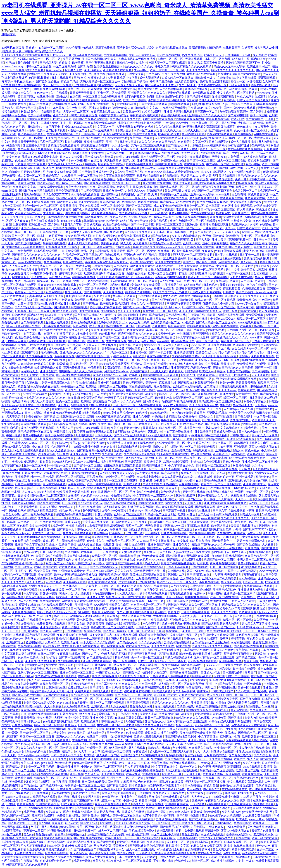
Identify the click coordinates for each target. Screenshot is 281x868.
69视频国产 (161, 481)
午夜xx (259, 277)
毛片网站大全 (57, 360)
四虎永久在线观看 (13, 635)
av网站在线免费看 (266, 206)
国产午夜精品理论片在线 (140, 454)
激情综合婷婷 (201, 296)
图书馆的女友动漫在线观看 (60, 172)
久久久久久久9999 (198, 70)
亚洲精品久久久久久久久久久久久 (247, 296)
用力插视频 (62, 307)
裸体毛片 (84, 676)
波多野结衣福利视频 (257, 258)
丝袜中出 (222, 247)
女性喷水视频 (219, 601)
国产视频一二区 (110, 337)
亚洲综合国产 (49, 371)
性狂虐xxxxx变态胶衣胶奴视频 (58, 285)
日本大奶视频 (113, 270)
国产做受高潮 (134, 462)
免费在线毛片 (159, 221)
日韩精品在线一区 (123, 537)
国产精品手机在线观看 (41, 635)
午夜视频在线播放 (54, 243)
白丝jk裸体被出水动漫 (222, 439)
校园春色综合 (166, 334)
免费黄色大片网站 (141, 706)
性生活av (269, 797)
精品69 (63, 511)
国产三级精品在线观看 (219, 744)
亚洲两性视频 (18, 74)
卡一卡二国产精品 (43, 477)
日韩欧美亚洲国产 (222, 691)
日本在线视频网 (62, 78)
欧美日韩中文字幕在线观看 (250, 285)
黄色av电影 (265, 669)
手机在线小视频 (164, 861)
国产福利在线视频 (13, 706)
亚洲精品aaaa (10, 405)
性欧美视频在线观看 (229, 251)
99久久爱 (231, 729)
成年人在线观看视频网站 (192, 217)
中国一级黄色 (24, 567)
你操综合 (158, 417)
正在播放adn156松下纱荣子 (205, 108)
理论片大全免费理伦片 (61, 450)
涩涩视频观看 (267, 78)
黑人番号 (112, 616)
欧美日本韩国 (187, 514)
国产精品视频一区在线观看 (35, 432)
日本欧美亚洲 (138, 785)
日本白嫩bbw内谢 (244, 488)
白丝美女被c (59, 733)
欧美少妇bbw (34, 417)
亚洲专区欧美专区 (255, 484)
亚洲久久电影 (142, 417)
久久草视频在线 (113, 292)
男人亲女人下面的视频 (256, 624)
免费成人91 (83, 266)
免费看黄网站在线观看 (252, 364)
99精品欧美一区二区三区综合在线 (220, 401)
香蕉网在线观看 (133, 270)
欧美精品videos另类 (246, 778)
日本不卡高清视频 (177, 567)
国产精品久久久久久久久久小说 (145, 232)
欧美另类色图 (242, 465)
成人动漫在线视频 (115, 507)
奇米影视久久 (96, 541)
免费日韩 (241, 179)
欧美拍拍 (116, 428)
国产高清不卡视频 (174, 511)
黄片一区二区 (188, 447)
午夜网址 (241, 714)
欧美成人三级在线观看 (149, 737)
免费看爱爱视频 (255, 198)
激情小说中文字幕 (77, 718)
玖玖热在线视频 (245, 846)
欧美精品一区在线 (96, 409)
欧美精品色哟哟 (145, 443)
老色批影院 (184, 334)
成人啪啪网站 (119, 281)
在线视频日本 (26, 548)
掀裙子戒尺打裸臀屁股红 (89, 153)
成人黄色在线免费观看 (85, 194)
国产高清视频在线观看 (244, 89)
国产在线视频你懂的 (97, 183)
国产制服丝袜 (91, 816)
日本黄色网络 (167, 627)
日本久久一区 (110, 699)
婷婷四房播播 (165, 831)
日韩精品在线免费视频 (200, 247)
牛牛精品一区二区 (116, 353)
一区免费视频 (21, 179)
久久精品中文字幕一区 (213, 85)
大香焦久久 (110, 345)
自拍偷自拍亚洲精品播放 (25, 172)
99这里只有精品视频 (105, 676)
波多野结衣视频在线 (215, 243)
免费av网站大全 (78, 688)
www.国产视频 (27, 330)
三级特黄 (165, 255)
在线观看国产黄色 (176, 198)
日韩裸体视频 (136, 319)
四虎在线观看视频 (44, 202)
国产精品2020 (268, 424)
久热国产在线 (119, 217)
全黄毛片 (165, 699)
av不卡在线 (247, 153)
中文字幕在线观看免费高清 (118, 176)
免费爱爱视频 (255, 315)
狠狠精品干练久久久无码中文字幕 (81, 371)
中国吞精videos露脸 (175, 680)
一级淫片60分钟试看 (44, 273)
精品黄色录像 (82, 861)
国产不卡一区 (264, 368)
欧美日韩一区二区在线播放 (85, 89)
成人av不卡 (161, 206)
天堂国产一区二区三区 (47, 533)
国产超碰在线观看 (253, 281)
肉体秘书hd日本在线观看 (87, 161)
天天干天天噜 (15, 417)
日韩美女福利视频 (265, 616)
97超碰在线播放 (198, 522)
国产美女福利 (244, 417)
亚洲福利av (202, 360)
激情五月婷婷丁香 (63, 270)
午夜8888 (226, 405)
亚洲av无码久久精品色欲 (84, 243)
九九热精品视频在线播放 (241, 496)
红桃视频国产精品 (223, 97)
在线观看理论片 (264, 804)
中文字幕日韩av (209, 737)
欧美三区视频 (86, 827)
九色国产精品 (134, 721)
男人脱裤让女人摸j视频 (219, 499)
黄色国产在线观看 (124, 296)
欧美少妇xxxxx (214, 55)
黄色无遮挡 (264, 209)
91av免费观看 (171, 153)
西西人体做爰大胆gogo (263, 447)
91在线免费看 (138, 545)
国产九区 (129, 161)
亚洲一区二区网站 (72, 123)
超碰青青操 (116, 609)
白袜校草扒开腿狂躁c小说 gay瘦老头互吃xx (104, 356)
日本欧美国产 (203, 432)
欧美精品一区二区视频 (117, 752)
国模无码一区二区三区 (84, 364)
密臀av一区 (238, 81)
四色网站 (185, 296)
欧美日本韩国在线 (46, 567)
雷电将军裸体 (116, 74)
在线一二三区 (47, 654)
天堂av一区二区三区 (42, 699)
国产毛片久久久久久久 (235, 518)
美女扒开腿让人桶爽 (178, 191)
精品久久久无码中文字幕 (230, 66)
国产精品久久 (161, 236)
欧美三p (273, 401)
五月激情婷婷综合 (97, 289)
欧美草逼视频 (69, 206)
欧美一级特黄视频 (40, 115)
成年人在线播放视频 (244, 142)
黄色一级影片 (56, 345)
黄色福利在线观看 (260, 161)
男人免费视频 (247, 578)
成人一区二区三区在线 (57, 85)
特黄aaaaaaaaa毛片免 (171, 247)
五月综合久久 (41, 609)
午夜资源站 (261, 740)
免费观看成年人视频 (68, 560)
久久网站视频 (261, 371)
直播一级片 (142, 620)
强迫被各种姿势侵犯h (32, 134)
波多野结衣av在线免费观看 (141, 827)
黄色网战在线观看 (204, 93)
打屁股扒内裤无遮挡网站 (241, 571)
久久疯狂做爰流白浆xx (134, 676)
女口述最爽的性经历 (100, 657)
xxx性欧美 (188, 322)
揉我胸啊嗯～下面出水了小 (166, 785)
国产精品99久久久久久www (66, 164)
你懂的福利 (73, 213)
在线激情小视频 (198, 319)
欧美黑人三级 (220, 526)
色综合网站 (72, 319)
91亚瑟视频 (20, 225)
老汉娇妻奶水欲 (251, 567)
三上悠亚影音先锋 (134, 228)
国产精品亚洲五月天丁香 (34, 270)
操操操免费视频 (180, 104)
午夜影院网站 (195, 688)
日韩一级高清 (41, 740)
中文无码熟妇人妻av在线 (246, 202)
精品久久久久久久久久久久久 (47, 398)
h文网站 (23, 59)
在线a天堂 (238, 119)
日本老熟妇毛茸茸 (85, 85)
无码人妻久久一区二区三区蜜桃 (201, 605)
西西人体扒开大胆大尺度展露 (139, 699)
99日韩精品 (28, 624)
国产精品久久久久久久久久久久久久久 (37, 255)
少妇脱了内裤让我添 (251, 123)
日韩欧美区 (84, 563)
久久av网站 (149, 857)
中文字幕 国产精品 (15, 560)
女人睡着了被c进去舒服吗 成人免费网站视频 (71, 646)
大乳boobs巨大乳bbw (142, 55)
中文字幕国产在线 (199, 443)
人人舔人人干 (92, 345)
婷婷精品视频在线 (84, 277)
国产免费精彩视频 (67, 191)
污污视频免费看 (212, 153)
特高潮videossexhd (174, 161)
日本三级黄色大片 (90, 228)
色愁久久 (197, 846)
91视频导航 (252, 548)
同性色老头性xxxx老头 (40, 597)
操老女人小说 (12, 514)
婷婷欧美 (123, 187)
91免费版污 (101, 533)
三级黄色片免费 (17, 104)
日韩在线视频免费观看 (168, 164)
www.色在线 (199, 345)
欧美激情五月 (59, 578)
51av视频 (169, 123)
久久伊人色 (264, 488)
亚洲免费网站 (198, 680)
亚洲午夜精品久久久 (211, 496)
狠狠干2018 (142, 221)
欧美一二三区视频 (135, 100)
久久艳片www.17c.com (96, 496)
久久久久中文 (30, 375)
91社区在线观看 (101, 405)
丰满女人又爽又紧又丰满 (87, 232)
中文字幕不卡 (52, 127)
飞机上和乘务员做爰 (15, 78)
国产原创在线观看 (182, 507)
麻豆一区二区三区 (236, 398)
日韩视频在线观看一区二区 (90, 748)
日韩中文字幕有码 (37, 578)
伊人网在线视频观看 (56, 695)
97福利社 (141, 63)
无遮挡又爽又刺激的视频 (218, 187)
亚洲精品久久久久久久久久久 (147, 93)
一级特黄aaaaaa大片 (109, 673)
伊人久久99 (270, 74)
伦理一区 (108, 258)
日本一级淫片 (231, 360)
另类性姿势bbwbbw (117, 371)
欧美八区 (268, 217)
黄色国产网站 (27, 97)
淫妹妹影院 (177, 635)
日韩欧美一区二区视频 (113, 386)
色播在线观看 (135, 733)
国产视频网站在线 (97, 217)
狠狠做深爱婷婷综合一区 (56, 861)
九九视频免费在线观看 (71, 541)
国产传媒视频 (165, 209)
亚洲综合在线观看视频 (85, 100)
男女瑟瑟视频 (259, 273)
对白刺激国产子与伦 (135, 81)
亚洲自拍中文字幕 (102, 718)
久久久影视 (109, 447)
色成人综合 (127, 578)
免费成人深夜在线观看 (146, 285)
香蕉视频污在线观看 (92, 778)
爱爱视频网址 (34, 642)
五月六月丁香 (73, 225)
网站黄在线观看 (172, 639)
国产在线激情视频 (172, 89)
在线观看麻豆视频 (232, 198)
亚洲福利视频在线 (81, 74)
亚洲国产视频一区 (240, 240)
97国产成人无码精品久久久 (216, 838)
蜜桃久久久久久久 (210, 100)
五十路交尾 (74, 345)
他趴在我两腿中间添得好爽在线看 (143, 770)
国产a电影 (143, 300)
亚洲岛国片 (134, 349)
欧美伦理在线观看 (141, 138)
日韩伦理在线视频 (215, 481)
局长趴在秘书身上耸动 (45, 744)
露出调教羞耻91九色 (209, 311)
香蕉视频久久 (126, 793)
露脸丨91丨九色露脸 (52, 108)
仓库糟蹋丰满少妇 (149, 477)
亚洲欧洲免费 (77, 759)
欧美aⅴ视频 (253, 164)
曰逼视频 (24, 496)
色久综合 (71, 676)
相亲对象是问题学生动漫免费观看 (239, 74)
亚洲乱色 (247, 232)
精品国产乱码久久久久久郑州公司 (69, 179)
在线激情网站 (21, 401)
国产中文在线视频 (148, 473)
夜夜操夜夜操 (93, 631)
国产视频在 (97, 688)
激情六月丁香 (246, 307)
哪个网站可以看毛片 (104, 213)
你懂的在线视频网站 (151, 503)
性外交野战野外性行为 (171, 97)
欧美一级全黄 (128, 763)
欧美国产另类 (68, 545)
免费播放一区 (132, 112)
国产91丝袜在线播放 (28, 243)
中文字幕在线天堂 (222, 522)
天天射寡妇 (219, 157)
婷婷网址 (183, 627)
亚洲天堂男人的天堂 (251, 590)
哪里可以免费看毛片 (174, 115)
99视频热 (91, 164)
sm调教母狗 (81, 703)
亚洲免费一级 (106, 104)
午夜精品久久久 (243, 405)
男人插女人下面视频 (265, 435)
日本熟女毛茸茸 (17, 341)
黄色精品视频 (26, 526)
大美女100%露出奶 (165, 616)
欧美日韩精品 (160, 620)
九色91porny (173, 307)
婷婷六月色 (271, 202)
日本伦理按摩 (269, 522)
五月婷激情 (56, 225)
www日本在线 (193, 481)
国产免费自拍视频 (49, 503)
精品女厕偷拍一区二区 (120, 326)
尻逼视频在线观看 (218, 119)
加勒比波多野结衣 (93, 168)
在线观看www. (18, 443)
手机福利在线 (67, 138)
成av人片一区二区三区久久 (57, 266)
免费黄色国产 (35, 665)
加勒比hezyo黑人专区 (142, 341)
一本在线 (21, 164)
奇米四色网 (149, 379)
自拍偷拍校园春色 (105, 236)
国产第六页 (220, 511)
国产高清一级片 (112, 454)
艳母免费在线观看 (156, 593)
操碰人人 (159, 447)
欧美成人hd (37, 657)
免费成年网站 (53, 262)
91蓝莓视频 (133, 168)
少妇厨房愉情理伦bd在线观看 (167, 100)
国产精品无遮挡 (206, 262)
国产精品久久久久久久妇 (126, 119)
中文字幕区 (153, 74)
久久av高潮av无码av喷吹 (101, 123)
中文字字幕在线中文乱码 (120, 89)
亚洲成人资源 (132, 484)
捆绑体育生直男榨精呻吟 (119, 413)
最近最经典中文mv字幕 (226, 609)
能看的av (105, 108)
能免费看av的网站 (188, 209)
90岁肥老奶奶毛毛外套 (53, 330)
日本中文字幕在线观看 (153, 104)
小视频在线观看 (209, 582)
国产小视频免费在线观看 (240, 108)
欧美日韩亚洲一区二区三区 (167, 70)
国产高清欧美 (170, 473)
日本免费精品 (194, 785)
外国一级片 (44, 616)
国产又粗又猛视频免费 (45, 221)
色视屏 (240, 492)
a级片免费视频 (89, 202)
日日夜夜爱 (69, 503)
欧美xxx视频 (62, 149)
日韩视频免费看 (180, 676)
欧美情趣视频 (79, 307)
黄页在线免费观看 (181, 593)
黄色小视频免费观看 (266, 221)
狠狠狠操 (51, 315)
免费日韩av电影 (25, 281)
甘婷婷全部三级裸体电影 (55, 383)
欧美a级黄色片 (30, 112)
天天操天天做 (93, 225)
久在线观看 (83, 691)
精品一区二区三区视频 (49, 725)
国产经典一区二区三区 (105, 149)
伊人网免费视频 (91, 191)
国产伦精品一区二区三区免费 (211, 642)
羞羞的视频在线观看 (49, 556)
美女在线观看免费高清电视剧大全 (107, 262)
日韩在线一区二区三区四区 (32, 311)
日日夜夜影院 (159, 213)
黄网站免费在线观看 (84, 322)
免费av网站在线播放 (225, 326)
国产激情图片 (255, 119)
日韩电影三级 (30, 439)
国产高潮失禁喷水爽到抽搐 (89, 240)
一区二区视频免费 (65, 66)
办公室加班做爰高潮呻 (234, 112)
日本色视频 (268, 650)
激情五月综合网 (169, 714)
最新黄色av (207, 266)
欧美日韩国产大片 (144, 247)
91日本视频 (25, 304)
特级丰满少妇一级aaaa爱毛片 (135, 277)
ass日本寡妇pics (157, 319)
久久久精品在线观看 (169, 127)
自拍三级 (54, 752)
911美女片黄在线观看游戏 (194, 157)
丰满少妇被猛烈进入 (215, 138)
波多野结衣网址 (240, 420)
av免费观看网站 (22, 725)
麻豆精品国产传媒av (148, 153)
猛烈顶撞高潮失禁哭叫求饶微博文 (23, 240)
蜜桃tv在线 (164, 379)
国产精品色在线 (176, 315)
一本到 (16, 492)
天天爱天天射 (244, 499)
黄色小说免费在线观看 (88, 55)
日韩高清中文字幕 (178, 846)
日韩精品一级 (125, 63)
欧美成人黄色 (162, 691)
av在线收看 (219, 718)
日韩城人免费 (50, 123)
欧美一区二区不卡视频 (52, 130)
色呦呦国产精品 (229, 262)
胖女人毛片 (170, 296)
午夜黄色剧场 (97, 78)
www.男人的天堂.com (171, 390)
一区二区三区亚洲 (263, 695)
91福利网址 (9, 183)
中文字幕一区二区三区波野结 (236, 93)
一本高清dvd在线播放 (224, 514)
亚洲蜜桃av (107, 823)
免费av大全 (254, 533)
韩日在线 (216, 763)
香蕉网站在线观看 (198, 526)
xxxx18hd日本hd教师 (50, 390)
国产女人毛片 (91, 654)
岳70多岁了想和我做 (246, 345)
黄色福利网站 (174, 755)
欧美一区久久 (189, 767)
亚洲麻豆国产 (199, 601)
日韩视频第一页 (91, 134)
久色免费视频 (212, 462)
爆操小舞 (122, 545)
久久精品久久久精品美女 (169, 793)
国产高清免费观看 (139, 703)
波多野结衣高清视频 (158, 270)
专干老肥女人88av (93, 443)
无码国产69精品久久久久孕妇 (106, 834)
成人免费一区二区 (30, 176)
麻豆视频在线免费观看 (96, 145)
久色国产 (265, 300)
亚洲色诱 (130, 255)
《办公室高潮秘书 (13, 206)
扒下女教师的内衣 (101, 635)
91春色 (84, 424)
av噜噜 (31, 130)
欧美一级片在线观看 (265, 838)
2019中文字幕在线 (219, 349)
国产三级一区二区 (206, 112)
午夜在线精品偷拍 (85, 383)
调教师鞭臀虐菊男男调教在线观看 (152, 266)
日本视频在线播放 (266, 104)
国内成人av (259, 59)
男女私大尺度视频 (43, 401)
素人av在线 (194, 789)
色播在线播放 (136, 330)
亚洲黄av (268, 688)
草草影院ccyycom (95, 221)
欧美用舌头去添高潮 (254, 270)
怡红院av (85, 537)
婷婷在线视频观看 (74, 300)
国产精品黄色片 (222, 541)
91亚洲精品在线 (127, 104)
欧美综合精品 (267, 379)
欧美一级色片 (87, 104)
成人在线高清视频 (141, 612)
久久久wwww (153, 172)
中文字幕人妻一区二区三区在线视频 (213, 123)
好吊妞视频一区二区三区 (125, 360)
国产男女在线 (77, 624)
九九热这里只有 (103, 420)
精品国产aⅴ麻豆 (67, 198)
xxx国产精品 (53, 582)
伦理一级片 (231, 311)
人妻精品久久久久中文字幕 (30, 499)
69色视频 (206, 236)
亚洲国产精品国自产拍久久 (99, 59)
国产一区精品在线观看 (43, 488)
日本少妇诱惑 (34, 413)
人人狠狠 (268, 545)
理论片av (238, 450)
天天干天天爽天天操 (227, 232)
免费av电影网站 (179, 213)
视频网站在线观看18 (150, 176)
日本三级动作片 (44, 168)
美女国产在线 (135, 172)
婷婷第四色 (128, 194)
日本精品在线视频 (52, 319)
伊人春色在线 (176, 669)
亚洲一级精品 (93, 70)
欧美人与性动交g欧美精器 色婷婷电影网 (64, 492)
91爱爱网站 (14, 145)
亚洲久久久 (60, 115)
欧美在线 (246, 326)
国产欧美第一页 (27, 108)
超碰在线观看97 (196, 330)
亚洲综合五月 (52, 176)
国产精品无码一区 (52, 785)
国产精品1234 (53, 417)
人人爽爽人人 (15, 409)
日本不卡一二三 (250, 255)
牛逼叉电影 (163, 66)
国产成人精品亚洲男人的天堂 (92, 209)
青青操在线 (49, 405)
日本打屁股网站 (44, 379)
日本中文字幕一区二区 (263, 179)
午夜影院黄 (227, 819)
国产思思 (247, 206)
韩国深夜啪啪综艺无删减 (181, 737)
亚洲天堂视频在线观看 (178, 112)
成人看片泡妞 (10, 93)
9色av (30, 676)
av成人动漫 (189, 469)
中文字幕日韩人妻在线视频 (35, 149)
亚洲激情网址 (233, 586)
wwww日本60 (50, 680)
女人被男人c (39, 277)
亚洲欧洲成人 (168, 499)
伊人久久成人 (35, 582)
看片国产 (200, 439)
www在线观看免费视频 (258, 767)
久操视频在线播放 (24, 612)
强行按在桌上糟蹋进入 (108, 66)
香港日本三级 (259, 115)
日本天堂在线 (142, 450)
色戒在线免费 (24, 161)
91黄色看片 (235, 157)
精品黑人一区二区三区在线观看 (27, 349)
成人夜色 (21, 488)
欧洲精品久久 (153, 345)
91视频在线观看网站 (184, 763)
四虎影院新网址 (65, 808)
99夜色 (106, 511)
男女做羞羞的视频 (46, 571)
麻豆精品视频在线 (196, 89)
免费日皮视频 (232, 853)
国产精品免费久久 (159, 228)
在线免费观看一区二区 (129, 420)
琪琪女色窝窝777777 (56, 194)
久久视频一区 (167, 251)
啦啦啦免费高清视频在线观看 (75, 514)
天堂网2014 (32, 639)
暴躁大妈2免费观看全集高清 (206, 63)
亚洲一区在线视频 (109, 383)
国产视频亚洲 (87, 379)
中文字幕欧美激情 (116, 55)
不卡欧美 (219, 676)
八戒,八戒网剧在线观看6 (252, 97)
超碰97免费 (223, 213)
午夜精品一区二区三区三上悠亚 (83, 255)
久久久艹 (95, 454)
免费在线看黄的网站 (156, 368)
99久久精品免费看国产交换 (55, 258)
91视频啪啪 (271, 149)
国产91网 (45, 823)
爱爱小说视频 (12, 473)
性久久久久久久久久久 (139, 66)
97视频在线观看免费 (151, 488)
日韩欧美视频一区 (111, 560)
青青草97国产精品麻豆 (88, 763)
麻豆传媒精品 (243, 134)
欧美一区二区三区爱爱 (209, 270)
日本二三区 (9, 526)
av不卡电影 (193, 138)
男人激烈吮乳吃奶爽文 (92, 488)
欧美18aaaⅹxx (54, 70)
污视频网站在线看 (56, 473)
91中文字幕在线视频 (139, 164)
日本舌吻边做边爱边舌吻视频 (65, 217)
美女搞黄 (183, 541)
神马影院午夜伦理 (183, 341)
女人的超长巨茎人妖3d (102, 499)
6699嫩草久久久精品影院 (226, 816)
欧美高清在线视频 (65, 228)
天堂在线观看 (194, 59)
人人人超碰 (153, 420)
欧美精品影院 (256, 454)
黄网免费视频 (32, 194)
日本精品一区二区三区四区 (218, 209)
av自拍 (85, 627)
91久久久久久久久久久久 (51, 759)
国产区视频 (235, 718)
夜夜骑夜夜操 (246, 439)
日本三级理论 (204, 823)
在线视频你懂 (46, 97)
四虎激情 (142, 413)
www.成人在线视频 (176, 405)
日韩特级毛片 (37, 345)
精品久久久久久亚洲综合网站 (249, 243)
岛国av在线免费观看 (176, 462)
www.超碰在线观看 (30, 262)
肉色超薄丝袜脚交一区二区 (187, 206)
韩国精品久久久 (155, 721)
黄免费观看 (17, 782)
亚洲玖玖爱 (186, 311)
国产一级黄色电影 (125, 661)
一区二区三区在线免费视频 (187, 684)
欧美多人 (187, 473)
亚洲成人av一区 (103, 172)
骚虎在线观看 (106, 379)
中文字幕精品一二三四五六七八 (154, 496)
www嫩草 (257, 337)
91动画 (270, 119)
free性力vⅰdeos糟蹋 (127, 157)
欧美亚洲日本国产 (259, 66)
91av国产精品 (160, 823)
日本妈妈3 (192, 371)
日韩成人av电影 (62, 119)
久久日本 (144, 763)
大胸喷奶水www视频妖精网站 (209, 145)
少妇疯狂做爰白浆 (27, 198)
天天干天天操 (96, 729)
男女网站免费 (103, 846)
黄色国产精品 (70, 81)
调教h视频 (237, 168)
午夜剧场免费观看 (104, 612)
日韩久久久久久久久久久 (92, 529)
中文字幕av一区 (105, 127)
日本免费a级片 (262, 857)
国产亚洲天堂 (201, 334)
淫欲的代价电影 (250, 699)
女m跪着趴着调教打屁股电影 (213, 529)
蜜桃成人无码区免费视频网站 (65, 857)
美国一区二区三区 (27, 232)
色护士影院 (180, 748)
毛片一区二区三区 (52, 142)
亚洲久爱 (192, 225)
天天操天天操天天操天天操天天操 (186, 130)
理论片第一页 (96, 341)
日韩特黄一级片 (206, 78)
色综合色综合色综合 (116, 225)
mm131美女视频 (72, 221)
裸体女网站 (227, 394)
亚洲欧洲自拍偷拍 (141, 289)
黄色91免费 (211, 785)
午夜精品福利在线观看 (145, 115)
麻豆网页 (215, 217)
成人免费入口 (170, 424)
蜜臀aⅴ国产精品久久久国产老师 (233, 368)
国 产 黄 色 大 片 (147, 194)
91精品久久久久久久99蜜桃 (193, 718)
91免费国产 (106, 85)
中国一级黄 (14, 435)
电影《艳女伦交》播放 (141, 390)
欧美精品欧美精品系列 (115, 304)
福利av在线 (119, 108)
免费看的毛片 (264, 409)
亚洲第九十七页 (175, 526)
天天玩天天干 (111, 770)
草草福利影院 (243, 823)
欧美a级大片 (54, 812)
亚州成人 (62, 97)
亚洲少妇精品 (106, 277)
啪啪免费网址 (114, 255)
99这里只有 (123, 247)
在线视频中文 (96, 300)
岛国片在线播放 (137, 273)
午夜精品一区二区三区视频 (211, 168)
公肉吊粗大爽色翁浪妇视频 (49, 89)
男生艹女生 (233, 270)
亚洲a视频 (241, 447)
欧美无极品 (246, 793)
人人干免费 (215, 409)
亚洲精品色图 (194, 755)
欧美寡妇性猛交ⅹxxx (28, 213)
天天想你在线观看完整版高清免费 (143, 688)
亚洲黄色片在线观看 (134, 797)
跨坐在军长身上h (107, 684)
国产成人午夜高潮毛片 (121, 300)
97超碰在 (266, 225)
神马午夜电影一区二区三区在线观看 (193, 221)
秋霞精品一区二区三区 (121, 541)
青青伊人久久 (263, 138)
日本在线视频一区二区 (54, 232)
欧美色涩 (135, 375)
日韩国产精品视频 (239, 371)
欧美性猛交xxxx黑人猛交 (19, 153)
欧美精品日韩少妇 (109, 789)
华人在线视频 (41, 447)
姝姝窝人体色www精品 (119, 469)
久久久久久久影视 (129, 311)
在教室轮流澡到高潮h (54, 774)
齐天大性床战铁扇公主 (204, 405)
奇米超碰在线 (49, 353)
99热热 (142, 639)
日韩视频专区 (119, 289)
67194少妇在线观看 (52, 590)
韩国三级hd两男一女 (180, 232)
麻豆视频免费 (232, 289)
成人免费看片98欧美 (77, 706)
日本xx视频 (29, 258)
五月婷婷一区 (110, 194)
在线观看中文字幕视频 (53, 782)
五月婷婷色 (258, 112)
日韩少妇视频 (104, 514)
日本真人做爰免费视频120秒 (181, 172)
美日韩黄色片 (63, 432)
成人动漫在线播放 (90, 545)
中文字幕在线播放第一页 (63, 134)
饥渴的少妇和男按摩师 (186, 356)
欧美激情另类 (153, 462)
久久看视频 (140, 243)
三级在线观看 (168, 778)
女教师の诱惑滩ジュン (113, 322)
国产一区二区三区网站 (71, 477)
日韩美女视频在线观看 (83, 115)
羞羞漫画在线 (155, 804)
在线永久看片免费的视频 (110, 319)
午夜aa (221, 371)
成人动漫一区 (241, 59)
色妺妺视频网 (268, 89)
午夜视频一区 (76, 834)
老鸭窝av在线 (186, 706)
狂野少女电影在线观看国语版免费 (214, 183)
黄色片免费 (244, 635)
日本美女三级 (123, 130)
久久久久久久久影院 (54, 74)
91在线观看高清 (204, 450)
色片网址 (172, 447)
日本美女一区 (115, 168)
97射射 (240, 861)
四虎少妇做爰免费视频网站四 (175, 240)
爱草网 (225, 639)
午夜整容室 (86, 669)
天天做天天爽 (154, 526)
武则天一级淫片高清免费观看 (226, 315)
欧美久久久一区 (149, 424)
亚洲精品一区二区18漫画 (78, 417)
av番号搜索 (254, 81)
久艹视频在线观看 (203, 213)
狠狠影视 (65, 63)
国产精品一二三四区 (70, 183)
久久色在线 (100, 439)
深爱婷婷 (63, 364)
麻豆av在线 (80, 326)
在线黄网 (87, 319)
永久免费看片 (151, 624)
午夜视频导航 (119, 529)
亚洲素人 (137, 364)
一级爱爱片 (127, 669)
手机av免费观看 (90, 206)
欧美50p (75, 443)
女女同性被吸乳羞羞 (265, 469)
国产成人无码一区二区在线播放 (144, 307)
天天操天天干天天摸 (83, 93)
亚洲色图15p (265, 108)
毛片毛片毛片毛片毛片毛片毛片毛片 (139, 258)
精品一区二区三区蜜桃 (29, 138)
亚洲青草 (151, 439)
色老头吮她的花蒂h (256, 481)
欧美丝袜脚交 (18, 849)
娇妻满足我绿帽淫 (71, 273)
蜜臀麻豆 (151, 733)
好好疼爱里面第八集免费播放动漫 (76, 334)
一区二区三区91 (89, 176)
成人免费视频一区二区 (63, 349)
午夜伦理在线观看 (149, 296)
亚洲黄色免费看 (227, 469)
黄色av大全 (41, 93)
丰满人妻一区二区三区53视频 (167, 63)
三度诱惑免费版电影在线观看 (126, 601)
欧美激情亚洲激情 (136, 315)
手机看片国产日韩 (138, 834)
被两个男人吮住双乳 (156, 673)
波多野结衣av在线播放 (231, 533)
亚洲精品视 (235, 481)
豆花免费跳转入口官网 (24, 300)
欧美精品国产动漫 (32, 710)
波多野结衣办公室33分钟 (182, 417)
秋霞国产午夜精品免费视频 (91, 119)
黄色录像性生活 (28, 63)
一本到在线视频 (151, 680)
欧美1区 (92, 386)
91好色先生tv (216, 740)
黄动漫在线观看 (94, 142)
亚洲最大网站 (166, 179)
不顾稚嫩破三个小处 (238, 55)
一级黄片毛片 (114, 398)
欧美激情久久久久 (264, 420)
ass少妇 (46, 409)
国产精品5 (8, 108)
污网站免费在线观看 (192, 695)
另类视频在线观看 (113, 349)
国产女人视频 (46, 183)
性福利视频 (217, 273)
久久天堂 (85, 172)
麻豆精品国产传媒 (158, 356)
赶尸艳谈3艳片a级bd (215, 420)
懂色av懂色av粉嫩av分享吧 (24, 326)
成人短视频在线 (82, 394)
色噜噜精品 (172, 176)
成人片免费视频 (201, 454)
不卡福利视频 (121, 209)
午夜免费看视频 (175, 759)
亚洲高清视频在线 (141, 217)
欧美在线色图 (77, 733)
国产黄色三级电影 (115, 631)
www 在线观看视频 (251, 322)
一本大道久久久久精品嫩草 (98, 642)
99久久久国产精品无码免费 (171, 292)
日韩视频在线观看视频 (233, 386)
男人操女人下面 (176, 522)
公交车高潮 (213, 206)
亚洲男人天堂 (73, 70)
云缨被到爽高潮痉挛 (189, 289)
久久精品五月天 (20, 273)
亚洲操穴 (173, 605)
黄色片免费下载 (148, 89)
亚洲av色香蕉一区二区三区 (160, 360)
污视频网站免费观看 (64, 104)
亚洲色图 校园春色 (149, 161)
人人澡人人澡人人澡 (176, 345)
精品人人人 (152, 563)
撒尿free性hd (114, 624)
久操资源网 (269, 514)
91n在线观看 (246, 183)
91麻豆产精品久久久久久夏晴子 (192, 66)
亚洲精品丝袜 (133, 368)
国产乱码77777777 (254, 529)
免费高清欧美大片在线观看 (226, 548)
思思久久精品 (124, 571)
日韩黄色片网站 (102, 266)
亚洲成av (34, 74)
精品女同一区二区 (246, 191)
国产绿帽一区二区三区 (34, 733)
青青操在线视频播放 (244, 526)
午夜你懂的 (144, 793)
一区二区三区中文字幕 (166, 834)
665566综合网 (158, 413)
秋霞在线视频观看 (108, 620)
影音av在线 (124, 179)
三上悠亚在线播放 (187, 266)
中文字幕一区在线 (237, 273)
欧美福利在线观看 (227, 281)
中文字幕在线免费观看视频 (245, 149)
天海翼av (261, 405)
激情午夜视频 (114, 315)
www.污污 (182, 123)
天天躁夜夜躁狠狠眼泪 (227, 767)
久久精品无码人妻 (65, 612)
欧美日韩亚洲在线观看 (54, 100)
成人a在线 (126, 221)
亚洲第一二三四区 (194, 631)
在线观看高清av (52, 112)
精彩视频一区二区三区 (174, 194)
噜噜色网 (100, 74)
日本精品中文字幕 (82, 609)
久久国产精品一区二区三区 (262, 556)
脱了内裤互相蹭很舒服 (140, 97)
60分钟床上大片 (50, 300)
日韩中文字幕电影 (190, 778)
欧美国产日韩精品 (208, 706)
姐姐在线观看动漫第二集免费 (123, 465)
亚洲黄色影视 (84, 605)
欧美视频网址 (35, 688)
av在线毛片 (238, 454)
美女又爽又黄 (222, 849)
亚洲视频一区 (139, 353)
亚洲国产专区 (30, 353)
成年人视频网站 (150, 78)
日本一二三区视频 (238, 676)
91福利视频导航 (40, 78)
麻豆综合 (217, 842)
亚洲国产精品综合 (225, 590)
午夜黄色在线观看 (222, 179)
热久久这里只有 (192, 55)
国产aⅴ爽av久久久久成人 (161, 85)
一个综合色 (198, 804)
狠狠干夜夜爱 (185, 725)
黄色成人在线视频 (267, 183)
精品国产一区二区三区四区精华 (213, 191)
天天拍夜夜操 (113, 161)
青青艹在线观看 (90, 311)
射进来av (196, 462)
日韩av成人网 (207, 469)
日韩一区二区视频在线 (225, 567)
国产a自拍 (80, 78)
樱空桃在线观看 (194, 164)
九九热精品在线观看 (79, 296)
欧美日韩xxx (30, 319)
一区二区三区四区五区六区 (97, 247)
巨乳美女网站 (177, 326)
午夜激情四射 (182, 183)
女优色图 (176, 481)
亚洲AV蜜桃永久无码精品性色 (214, 714)
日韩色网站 (20, 315)
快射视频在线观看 (189, 251)
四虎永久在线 (102, 296)
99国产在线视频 (28, 601)
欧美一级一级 (35, 563)
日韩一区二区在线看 (39, 66)
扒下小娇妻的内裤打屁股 (173, 454)
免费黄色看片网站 (38, 119)
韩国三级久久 (74, 292)
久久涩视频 (47, 198)
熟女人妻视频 (35, 70)
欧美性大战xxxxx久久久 (81, 187)
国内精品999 (153, 511)
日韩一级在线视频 (52, 552)
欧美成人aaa (207, 371)
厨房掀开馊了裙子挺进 (142, 654)
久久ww (119, 172)
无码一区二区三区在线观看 (149, 145)
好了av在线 (263, 266)
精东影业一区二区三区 (84, 337)
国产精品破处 (224, 417)
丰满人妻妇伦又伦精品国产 (160, 484)
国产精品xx (121, 266)
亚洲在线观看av (219, 142)
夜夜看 (19, 661)
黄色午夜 (127, 620)
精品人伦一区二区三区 (221, 307)
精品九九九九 (169, 590)
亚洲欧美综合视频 (75, 582)
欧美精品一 (117, 533)
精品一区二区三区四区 (170, 225)
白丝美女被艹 (247, 390)
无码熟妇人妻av (189, 616)
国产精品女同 (269, 394)
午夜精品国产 (10, 789)
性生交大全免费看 (145, 134)
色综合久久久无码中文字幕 (175, 168)
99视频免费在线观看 (152, 556)
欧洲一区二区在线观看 (163, 273)
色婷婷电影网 (260, 145)
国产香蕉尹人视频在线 (89, 315)
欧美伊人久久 (115, 729)
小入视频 (217, 575)
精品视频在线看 (34, 812)
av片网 (254, 225)
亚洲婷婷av (136, 511)
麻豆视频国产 (241, 213)
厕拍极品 (185, 548)
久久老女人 (90, 560)
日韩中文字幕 (135, 74)
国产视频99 (9, 209)
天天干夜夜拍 (260, 375)
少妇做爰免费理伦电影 (85, 447)
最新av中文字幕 (39, 104)
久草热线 (32, 383)
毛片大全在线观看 (64, 620)
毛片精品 (52, 657)
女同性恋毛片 (216, 330)
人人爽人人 (29, 492)
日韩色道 (229, 292)
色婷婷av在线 (15, 597)
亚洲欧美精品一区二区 (166, 322)
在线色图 (76, 97)
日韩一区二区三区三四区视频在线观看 (137, 405)
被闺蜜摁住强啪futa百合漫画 (161, 375)
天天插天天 (118, 251)
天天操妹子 (228, 364)
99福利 (35, 774)
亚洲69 (63, 337)
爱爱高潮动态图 (182, 450)
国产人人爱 (203, 240)
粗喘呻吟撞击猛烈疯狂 (215, 225)
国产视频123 (91, 304)
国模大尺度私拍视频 (77, 556)
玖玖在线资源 (248, 612)
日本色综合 (211, 285)
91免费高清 (47, 375)
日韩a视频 (146, 481)
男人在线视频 (137, 748)
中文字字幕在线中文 (265, 213)
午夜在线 (208, 251)
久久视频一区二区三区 (53, 518)
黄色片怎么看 (256, 639)
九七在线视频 (84, 435)
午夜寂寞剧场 (156, 304)
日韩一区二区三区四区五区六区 (123, 586)
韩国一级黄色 (196, 571)
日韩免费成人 (241, 375)
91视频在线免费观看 (220, 134)
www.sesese (263, 93)
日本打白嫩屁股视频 (50, 236)
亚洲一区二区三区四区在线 (258, 330)
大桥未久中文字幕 (242, 277)
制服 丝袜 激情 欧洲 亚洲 (164, 650)
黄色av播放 (252, 450)
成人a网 (163, 684)
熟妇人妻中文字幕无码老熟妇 (225, 428)
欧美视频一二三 (91, 552)
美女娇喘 (131, 639)
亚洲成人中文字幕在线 (113, 650)
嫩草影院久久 (132, 624)
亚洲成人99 (188, 375)
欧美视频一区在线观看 (175, 518)
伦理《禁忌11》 (28, 100)
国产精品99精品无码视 (134, 213)
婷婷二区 (49, 541)
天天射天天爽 (158, 371)
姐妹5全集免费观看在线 (159, 119)
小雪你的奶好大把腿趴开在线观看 (140, 123)
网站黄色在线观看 (172, 782)
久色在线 (94, 793)
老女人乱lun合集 (254, 251)
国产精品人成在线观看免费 (178, 202)
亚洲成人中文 (192, 243)
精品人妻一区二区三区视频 (54, 281)
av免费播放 (75, 409)
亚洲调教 (265, 526)
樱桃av (86, 213)
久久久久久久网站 (151, 642)
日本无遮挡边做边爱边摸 (253, 100)
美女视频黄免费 (50, 601)
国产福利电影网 (238, 115)
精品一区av (60, 616)
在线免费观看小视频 (241, 511)
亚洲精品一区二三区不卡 (240, 593)
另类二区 (192, 635)
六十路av (99, 563)
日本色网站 (113, 688)
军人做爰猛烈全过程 (241, 473)
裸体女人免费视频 (58, 240)
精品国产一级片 (246, 187)
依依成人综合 (62, 462)
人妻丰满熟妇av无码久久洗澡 (137, 59)
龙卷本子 (167, 624)
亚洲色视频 (250, 424)
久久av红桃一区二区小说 (82, 108)
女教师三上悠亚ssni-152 (106, 112)
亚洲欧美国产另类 (160, 545)
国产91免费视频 (125, 819)
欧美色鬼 (242, 819)
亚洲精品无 (22, 477)
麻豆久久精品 (104, 518)
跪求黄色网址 (163, 386)
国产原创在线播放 (48, 81)
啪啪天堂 (73, 398)
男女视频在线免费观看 (144, 492)
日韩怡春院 (187, 300)
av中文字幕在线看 (245, 78)
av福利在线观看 (241, 642)
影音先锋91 (70, 420)
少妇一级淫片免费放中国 (245, 172)
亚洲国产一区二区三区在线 (82, 390)
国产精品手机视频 (199, 97)
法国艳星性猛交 (31, 789)
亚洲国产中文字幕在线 (188, 386)
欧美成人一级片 (250, 514)
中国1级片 (101, 394)
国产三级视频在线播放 (78, 812)
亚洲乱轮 (261, 654)
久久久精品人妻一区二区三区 (34, 307)
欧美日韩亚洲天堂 (155, 465)
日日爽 (105, 428)
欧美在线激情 (251, 763)
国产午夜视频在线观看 (100, 63)
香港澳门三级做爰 (162, 81)
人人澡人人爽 (193, 503)
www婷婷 (164, 341)
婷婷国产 (189, 262)
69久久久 (27, 93)
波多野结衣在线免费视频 (64, 145)
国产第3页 (211, 386)
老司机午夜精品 (147, 255)
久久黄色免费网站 (130, 552)
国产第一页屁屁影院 (139, 206)
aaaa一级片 (223, 194)
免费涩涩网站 (113, 368)
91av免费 (63, 454)
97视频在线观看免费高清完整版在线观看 (209, 127)
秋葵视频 (203, 563)
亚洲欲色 (51, 138)
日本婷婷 (218, 296)
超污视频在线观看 (245, 669)
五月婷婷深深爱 (190, 578)
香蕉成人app (73, 522)
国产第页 (66, 748)
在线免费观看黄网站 (198, 849)
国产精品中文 (66, 529)
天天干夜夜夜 (53, 706)
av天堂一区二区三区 (105, 556)
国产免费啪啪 (93, 292)
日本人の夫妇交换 (72, 157)
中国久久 (87, 767)
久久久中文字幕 (250, 507)
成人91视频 (97, 326)
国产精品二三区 (28, 522)
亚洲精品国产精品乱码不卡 (243, 63)
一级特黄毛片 (195, 669)
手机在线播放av (24, 81)
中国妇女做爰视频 (213, 834)
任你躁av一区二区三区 (29, 292)
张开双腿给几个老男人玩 (219, 304)
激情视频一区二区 (226, 748)
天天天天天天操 (246, 383)
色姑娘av (161, 277)
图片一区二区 (135, 526)
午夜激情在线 (197, 315)
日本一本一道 (134, 533)
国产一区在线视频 (101, 130)
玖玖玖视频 (17, 578)
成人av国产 (141, 70)
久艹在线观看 (59, 93)
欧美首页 (23, 386)
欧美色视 (224, 221)
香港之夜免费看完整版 (59, 435)
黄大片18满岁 (246, 209)
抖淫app (11, 63)
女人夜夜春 (262, 127)
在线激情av (225, 78)
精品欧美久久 (239, 225)
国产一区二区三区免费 (142, 251)
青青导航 (172, 488)
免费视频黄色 (60, 609)
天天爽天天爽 (96, 624)
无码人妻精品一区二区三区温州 (101, 81)
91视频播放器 (112, 228)
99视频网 (200, 409)
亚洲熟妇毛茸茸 (218, 413)
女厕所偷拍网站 (128, 447)
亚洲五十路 (115, 778)
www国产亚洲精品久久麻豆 (114, 417)
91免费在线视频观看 (173, 108)
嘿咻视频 (77, 650)
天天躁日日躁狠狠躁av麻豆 (108, 330)
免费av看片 (31, 552)
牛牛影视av (168, 420)
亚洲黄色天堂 (182, 545)
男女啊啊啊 (239, 194)
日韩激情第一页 (213, 228)
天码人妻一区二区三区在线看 (25, 289)
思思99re (23, 657)
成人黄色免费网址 (187, 81)
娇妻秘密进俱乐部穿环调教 (19, 518)
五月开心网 (47, 428)
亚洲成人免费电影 (225, 432)
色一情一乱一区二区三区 (42, 206)
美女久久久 (13, 157)
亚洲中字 (112, 142)
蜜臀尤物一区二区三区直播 (160, 311)
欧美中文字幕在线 (68, 168)
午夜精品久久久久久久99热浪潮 (225, 801)
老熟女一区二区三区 (213, 149)
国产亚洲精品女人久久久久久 (137, 334)
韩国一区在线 (27, 458)
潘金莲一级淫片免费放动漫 (19, 420)
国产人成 (203, 514)
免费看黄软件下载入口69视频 (47, 341)
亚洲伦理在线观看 (179, 93)
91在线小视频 (177, 277)
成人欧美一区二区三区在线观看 (193, 699)
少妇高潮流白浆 (67, 379)
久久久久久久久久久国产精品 (158, 142)
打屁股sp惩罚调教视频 (144, 187)
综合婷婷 (113, 221)
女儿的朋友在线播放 (168, 262)
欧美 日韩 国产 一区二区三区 (110, 492)
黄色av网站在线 (248, 563)
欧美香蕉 (78, 63)
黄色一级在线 (177, 319)
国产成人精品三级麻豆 (99, 157)
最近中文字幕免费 (54, 484)
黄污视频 (79, 432)
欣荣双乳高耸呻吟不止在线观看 (104, 273)
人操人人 (99, 740)
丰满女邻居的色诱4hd (178, 657)
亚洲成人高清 (79, 454)
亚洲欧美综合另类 (164, 337)
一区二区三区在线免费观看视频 (104, 97)
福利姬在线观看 (120, 285)
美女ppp (29, 834)
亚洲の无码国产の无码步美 (110, 375)
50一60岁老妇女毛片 (250, 304)
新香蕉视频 (243, 838)
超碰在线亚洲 (21, 277)
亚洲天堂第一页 (30, 405)
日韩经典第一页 (113, 191)
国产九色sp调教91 (241, 247)
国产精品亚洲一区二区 (23, 823)
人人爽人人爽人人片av (129, 85)
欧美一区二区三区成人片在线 (140, 149)
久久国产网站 (21, 89)
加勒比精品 (102, 251)
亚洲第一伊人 (132, 428)
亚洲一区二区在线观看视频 (258, 236)
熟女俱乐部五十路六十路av (230, 552)
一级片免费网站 (169, 665)
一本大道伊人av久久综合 (67, 755)
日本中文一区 (155, 601)
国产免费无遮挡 (183, 270)
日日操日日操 (87, 725)
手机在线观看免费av (142, 831)
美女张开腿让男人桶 (78, 236)
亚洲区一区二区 (197, 759)
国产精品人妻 (49, 63)
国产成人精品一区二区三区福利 (180, 187)
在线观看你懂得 (90, 349)
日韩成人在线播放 (223, 650)
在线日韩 (109, 545)
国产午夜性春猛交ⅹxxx (105, 567)
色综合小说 (183, 861)
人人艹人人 (252, 168)
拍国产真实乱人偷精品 (114, 115)
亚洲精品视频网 (184, 353)
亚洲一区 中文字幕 (203, 194)
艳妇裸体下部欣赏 (65, 669)
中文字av (267, 450)
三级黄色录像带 (239, 85)
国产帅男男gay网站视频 (189, 435)
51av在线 (204, 763)
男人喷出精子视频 (194, 134)
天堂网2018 (52, 642)
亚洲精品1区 (223, 450)
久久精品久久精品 (13, 55)
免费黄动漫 (260, 642)
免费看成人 (176, 371)
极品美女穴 (80, 793)
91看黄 (7, 225)
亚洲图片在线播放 (89, 138)
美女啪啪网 (45, 575)
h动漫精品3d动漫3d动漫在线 (87, 616)
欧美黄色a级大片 (169, 134)
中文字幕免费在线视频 (45, 386)
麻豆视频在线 (168, 383)
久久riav (230, 228)
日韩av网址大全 (32, 473)
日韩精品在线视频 (199, 511)
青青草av (7, 81)
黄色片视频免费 (33, 435)
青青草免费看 (26, 804)
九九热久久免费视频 (89, 507)
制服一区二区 (201, 861)
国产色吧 (183, 816)
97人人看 (126, 243)
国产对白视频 (37, 164)
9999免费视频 (10, 424)
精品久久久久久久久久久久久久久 (233, 70)
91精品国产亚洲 (240, 145)
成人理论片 (260, 55)
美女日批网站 (98, 424)
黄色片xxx (152, 499)
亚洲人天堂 (219, 240)
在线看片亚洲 (122, 450)
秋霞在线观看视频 (106, 669)
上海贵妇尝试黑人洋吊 (29, 853)
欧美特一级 (227, 383)
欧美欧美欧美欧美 (253, 360)
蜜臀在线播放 (174, 503)
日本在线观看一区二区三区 (158, 157)
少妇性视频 (225, 447)
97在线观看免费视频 (51, 187)
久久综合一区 (121, 145)
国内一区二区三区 (241, 138)
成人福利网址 (215, 571)
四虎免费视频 (54, 292)
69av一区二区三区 (203, 281)
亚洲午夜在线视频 (169, 55)
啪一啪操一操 (77, 341)
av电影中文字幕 (264, 134)
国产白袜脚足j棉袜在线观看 (223, 424)
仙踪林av (244, 356)
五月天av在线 (195, 793)
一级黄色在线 (215, 827)
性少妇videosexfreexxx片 (78, 127)
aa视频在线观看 (189, 484)
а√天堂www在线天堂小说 (84, 770)
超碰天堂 (151, 394)
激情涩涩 (117, 691)
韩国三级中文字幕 (34, 145)
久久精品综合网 (110, 202)
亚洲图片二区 (80, 149)
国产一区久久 (188, 85)
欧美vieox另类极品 (14, 620)
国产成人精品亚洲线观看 (130, 435)
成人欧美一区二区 (178, 842)
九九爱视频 (50, 337)
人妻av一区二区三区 (171, 59)
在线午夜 (225, 375)
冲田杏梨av (155, 548)
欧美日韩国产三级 (248, 770)
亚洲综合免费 (232, 462)
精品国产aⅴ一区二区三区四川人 (126, 198)
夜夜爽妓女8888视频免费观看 (63, 413)
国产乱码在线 (126, 853)
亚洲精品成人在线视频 (118, 70)
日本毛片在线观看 (46, 251)
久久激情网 (173, 469)
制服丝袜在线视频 (189, 420)
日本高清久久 (104, 435)
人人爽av (142, 541)
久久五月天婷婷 (139, 322)
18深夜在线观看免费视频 (135, 616)
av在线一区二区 (78, 130)
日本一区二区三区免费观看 (127, 439)
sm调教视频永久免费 (100, 432)
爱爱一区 (8, 793)
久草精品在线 (38, 360)
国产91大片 (231, 153)
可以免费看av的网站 (91, 198)
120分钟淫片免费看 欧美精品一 (249, 458)
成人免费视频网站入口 (169, 138)
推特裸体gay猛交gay (223, 319)
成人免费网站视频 (30, 209)
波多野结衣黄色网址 (141, 507)
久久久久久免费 (131, 401)
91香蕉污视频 (213, 289)
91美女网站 (66, 315)
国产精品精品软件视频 (63, 424)
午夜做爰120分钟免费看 (72, 635)
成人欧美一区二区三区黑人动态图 (206, 458)
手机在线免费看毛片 (115, 138)
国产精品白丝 (30, 785)
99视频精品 (22, 793)
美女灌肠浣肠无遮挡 (102, 853)
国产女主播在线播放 (163, 541)
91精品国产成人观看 (242, 601)
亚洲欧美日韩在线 (166, 695)
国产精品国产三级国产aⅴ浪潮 (81, 801)
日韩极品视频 (258, 386)
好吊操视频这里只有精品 (213, 202)
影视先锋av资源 (261, 85)
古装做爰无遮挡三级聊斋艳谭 (241, 217)
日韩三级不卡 (214, 586)
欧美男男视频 (72, 59)
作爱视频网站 (127, 582)
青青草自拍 (121, 846)
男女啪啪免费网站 (101, 819)
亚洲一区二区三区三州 (129, 514)
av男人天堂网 (209, 176)
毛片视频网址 (77, 484)
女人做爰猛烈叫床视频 (218, 846)
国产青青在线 (204, 232)
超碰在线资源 (74, 142)
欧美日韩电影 (164, 398)
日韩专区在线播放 (182, 823)
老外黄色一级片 (228, 507)
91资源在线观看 (69, 251)
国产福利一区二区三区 (201, 161)
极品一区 (87, 251)
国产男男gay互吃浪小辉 (239, 409)
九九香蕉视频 (47, 661)
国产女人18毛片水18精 (27, 695)
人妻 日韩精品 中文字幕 (123, 78)
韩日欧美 (15, 319)
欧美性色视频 (27, 183)
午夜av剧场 (215, 593)
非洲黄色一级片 (53, 213)
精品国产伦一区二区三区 (45, 59)
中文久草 (154, 639)
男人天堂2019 (190, 176)
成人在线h (162, 507)
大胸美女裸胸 (160, 763)
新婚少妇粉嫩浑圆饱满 (206, 104)
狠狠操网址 (253, 706)
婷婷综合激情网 (148, 202)
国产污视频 (167, 281)
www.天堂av (257, 819)
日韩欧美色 (34, 127)
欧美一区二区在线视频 (225, 597)
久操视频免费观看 (254, 289)
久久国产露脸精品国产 (82, 849)
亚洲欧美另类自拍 (220, 345)
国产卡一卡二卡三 (143, 225)
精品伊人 (68, 752)
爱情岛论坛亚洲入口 (85, 575)
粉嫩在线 (130, 560)
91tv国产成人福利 (193, 307)
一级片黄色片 (159, 676)
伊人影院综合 (79, 853)
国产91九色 (85, 66)
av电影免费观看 (28, 590)
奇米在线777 (245, 127)
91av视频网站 (108, 334)
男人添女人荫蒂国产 (100, 571)
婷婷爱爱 (154, 518)
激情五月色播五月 (263, 831)
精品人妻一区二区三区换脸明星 (208, 277)
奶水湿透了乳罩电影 (138, 292)
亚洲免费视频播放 (38, 55)
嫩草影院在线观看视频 (202, 74)
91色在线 (84, 612)
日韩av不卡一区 (62, 55)
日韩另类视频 (73, 631)
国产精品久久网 (178, 145)
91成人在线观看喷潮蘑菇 (77, 804)
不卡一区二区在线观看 (112, 93)
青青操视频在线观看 (34, 424)
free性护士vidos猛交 (35, 394)
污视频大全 (155, 432)
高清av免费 (193, 390)
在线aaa (98, 503)
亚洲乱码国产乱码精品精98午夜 (191, 368)
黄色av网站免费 (111, 100)
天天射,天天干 (190, 153)
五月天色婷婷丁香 (13, 383)
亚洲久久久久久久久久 (44, 586)
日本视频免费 (199, 567)
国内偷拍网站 (152, 401)
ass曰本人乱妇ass (60, 277)
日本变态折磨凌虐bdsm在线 (54, 153)
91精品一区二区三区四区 (175, 394)
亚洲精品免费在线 (41, 808)
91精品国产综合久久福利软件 (140, 782)
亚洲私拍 (245, 469)
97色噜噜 (233, 330)
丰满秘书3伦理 (76, 526)
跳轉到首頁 (9, 34)
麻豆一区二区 (76, 360)
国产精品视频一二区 (120, 153)
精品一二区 (38, 179)
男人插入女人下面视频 (140, 458)
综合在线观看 (30, 428)
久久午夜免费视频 (174, 74)
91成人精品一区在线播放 (178, 78)
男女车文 (75, 511)
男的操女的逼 (110, 243)
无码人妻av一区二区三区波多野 (193, 255)
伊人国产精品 (118, 748)
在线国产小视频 (97, 737)
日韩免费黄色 (69, 714)
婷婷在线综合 (248, 311)
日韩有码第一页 (240, 435)
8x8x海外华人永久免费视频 (186, 364)
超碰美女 (46, 462)
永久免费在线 (219, 89)
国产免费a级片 (114, 232)
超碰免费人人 (214, 793)
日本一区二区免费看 (218, 59)
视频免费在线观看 (199, 326)
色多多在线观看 (152, 112)
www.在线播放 (210, 518)
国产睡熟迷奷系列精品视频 (147, 846)
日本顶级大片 (57, 499)
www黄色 (88, 518)
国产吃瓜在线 (243, 616)
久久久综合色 (263, 755)
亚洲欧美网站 (161, 450)
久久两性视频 (231, 206)
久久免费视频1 (61, 740)
